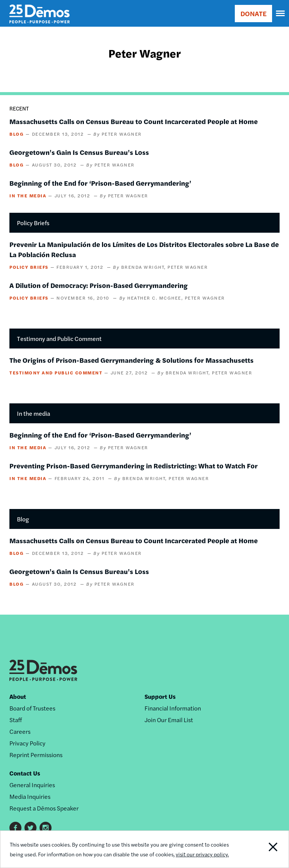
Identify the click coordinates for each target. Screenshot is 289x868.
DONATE (253, 13)
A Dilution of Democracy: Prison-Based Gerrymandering (99, 285)
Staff (16, 720)
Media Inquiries (30, 796)
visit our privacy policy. (202, 854)
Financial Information (173, 708)
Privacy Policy (27, 743)
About (18, 696)
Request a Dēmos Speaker (44, 808)
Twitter (30, 828)
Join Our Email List (169, 720)
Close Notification (261, 849)
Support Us (160, 696)
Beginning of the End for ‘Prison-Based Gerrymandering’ (100, 183)
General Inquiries (32, 785)
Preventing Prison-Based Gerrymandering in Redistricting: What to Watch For (134, 466)
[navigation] (281, 14)
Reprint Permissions (36, 755)
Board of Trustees (32, 708)
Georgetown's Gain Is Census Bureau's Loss (79, 152)
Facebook (15, 828)
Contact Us (25, 773)
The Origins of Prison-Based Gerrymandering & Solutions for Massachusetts (132, 360)
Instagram (46, 828)
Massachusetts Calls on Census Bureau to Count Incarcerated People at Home (134, 121)
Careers (20, 731)
